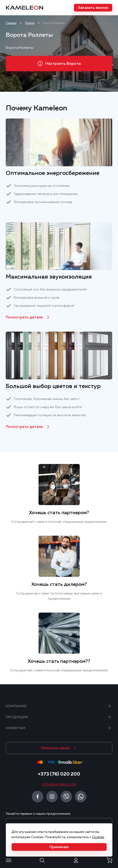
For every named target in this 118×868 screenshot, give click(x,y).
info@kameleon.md (59, 784)
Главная (11, 23)
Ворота (30, 23)
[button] (93, 8)
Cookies (98, 837)
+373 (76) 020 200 (59, 774)
